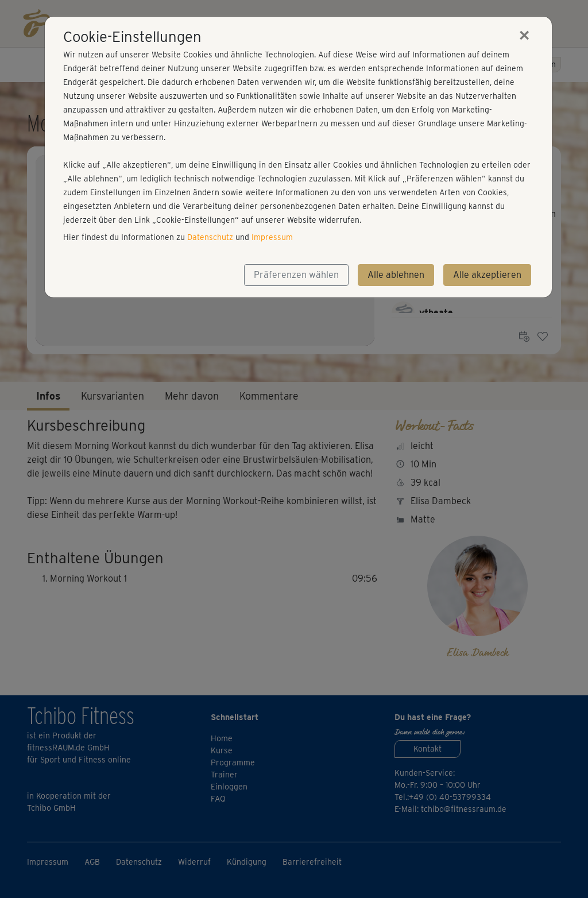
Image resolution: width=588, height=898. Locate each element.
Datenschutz (210, 237)
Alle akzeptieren (487, 275)
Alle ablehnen (396, 275)
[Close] (524, 35)
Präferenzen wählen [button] (296, 275)
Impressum (272, 237)
